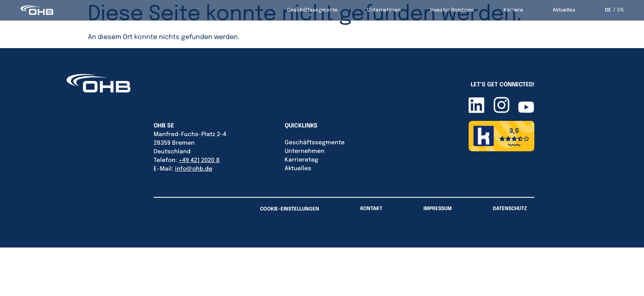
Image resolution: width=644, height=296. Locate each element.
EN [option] (620, 10)
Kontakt (371, 209)
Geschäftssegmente (312, 10)
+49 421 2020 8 (199, 160)
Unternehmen (384, 10)
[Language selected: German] (614, 10)
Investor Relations (452, 10)
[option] (618, 10)
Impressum (438, 209)
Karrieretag (301, 160)
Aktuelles (564, 10)
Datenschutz (510, 209)
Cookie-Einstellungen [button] (290, 209)
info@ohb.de (194, 169)
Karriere (513, 10)
